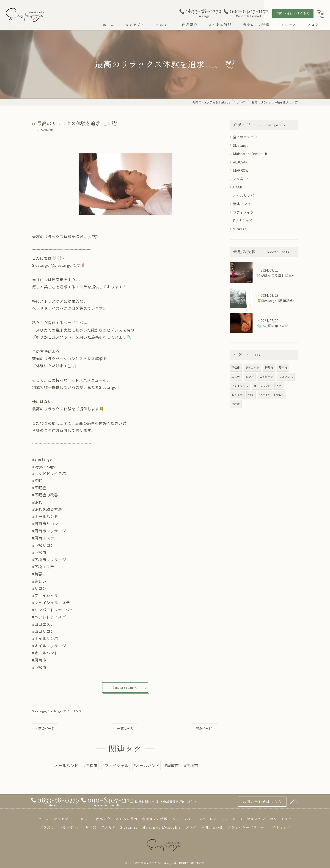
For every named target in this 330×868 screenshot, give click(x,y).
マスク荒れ (286, 377)
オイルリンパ (72, 711)
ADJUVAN (240, 162)
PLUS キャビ (243, 220)
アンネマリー (243, 179)
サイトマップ (280, 827)
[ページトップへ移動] (294, 802)
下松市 (236, 367)
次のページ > (205, 728)
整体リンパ (242, 204)
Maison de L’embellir (250, 154)
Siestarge (39, 711)
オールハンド (262, 386)
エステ (236, 377)
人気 (279, 386)
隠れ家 (236, 404)
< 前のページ (45, 728)
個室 (251, 395)
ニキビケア (266, 377)
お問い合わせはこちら (293, 13)
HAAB (238, 187)
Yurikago (240, 229)
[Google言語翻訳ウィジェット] (321, 14)
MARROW (241, 170)
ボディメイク (243, 212)
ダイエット (252, 367)
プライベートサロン (272, 395)
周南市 (283, 367)
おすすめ (237, 395)
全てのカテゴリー (247, 137)
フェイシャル (240, 386)
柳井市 (269, 367)
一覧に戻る (125, 728)
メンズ (250, 377)
